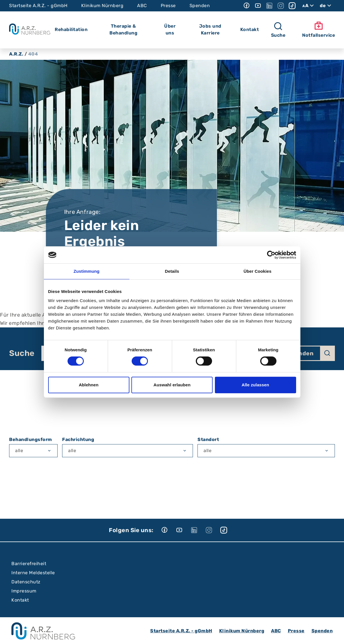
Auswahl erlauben (172, 385)
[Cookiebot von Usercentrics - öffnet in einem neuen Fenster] (271, 255)
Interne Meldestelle (33, 573)
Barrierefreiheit (29, 564)
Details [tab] (172, 271)
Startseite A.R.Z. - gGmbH (38, 6)
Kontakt (20, 600)
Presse (168, 6)
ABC (142, 6)
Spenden (200, 6)
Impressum (24, 591)
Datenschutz (26, 582)
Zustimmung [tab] (86, 271)
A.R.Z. (16, 54)
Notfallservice (318, 30)
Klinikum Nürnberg (102, 6)
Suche (22, 353)
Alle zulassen (255, 385)
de (326, 6)
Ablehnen (88, 385)
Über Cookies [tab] (258, 271)
